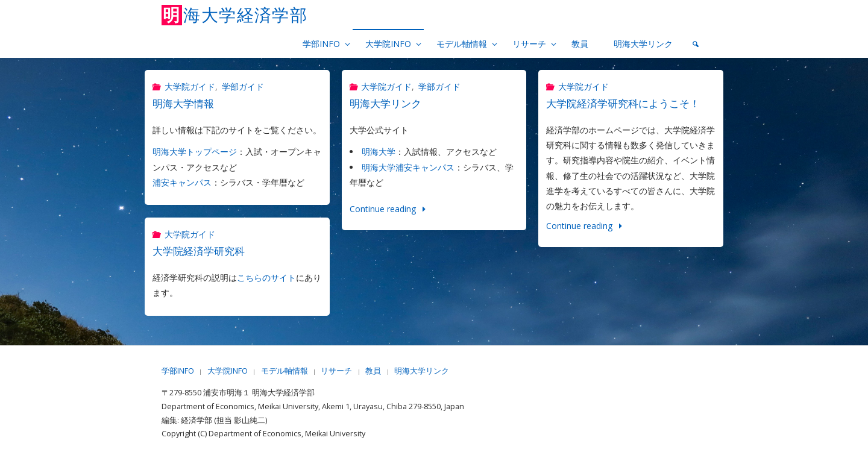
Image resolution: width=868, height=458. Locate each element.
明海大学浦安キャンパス (408, 167)
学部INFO (178, 371)
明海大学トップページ (195, 152)
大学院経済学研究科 (199, 251)
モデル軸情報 (285, 371)
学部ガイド (243, 86)
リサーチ (336, 371)
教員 (373, 371)
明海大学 (379, 152)
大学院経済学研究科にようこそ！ (623, 103)
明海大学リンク (385, 103)
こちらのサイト (266, 278)
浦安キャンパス (182, 182)
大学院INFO (228, 371)
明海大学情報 (183, 103)
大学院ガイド (190, 86)
